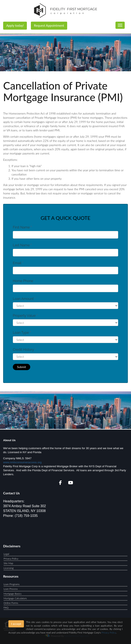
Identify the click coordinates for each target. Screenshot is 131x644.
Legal (6, 554)
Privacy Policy (11, 559)
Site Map (8, 563)
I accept (16, 624)
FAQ (6, 608)
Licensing (9, 568)
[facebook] (60, 483)
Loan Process (11, 589)
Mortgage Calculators (15, 598)
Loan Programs (12, 584)
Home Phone (24, 281)
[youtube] (71, 483)
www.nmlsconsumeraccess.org (22, 462)
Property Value (25, 316)
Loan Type (22, 333)
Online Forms (11, 603)
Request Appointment (49, 25)
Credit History (24, 350)
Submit (22, 367)
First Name (22, 227)
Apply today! (15, 25)
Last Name (22, 245)
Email (18, 263)
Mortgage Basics (12, 594)
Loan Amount (24, 299)
